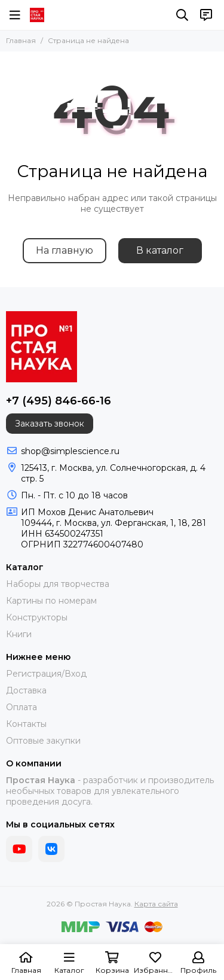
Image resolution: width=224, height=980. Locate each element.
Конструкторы (37, 617)
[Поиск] (182, 15)
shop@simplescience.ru (70, 451)
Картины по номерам (51, 601)
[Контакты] (206, 15)
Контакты (26, 724)
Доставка (26, 690)
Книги (19, 634)
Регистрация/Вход (46, 674)
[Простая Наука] (37, 15)
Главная (21, 40)
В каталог (160, 250)
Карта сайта (156, 904)
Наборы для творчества (58, 584)
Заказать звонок (50, 424)
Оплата (22, 707)
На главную (65, 250)
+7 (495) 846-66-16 (59, 401)
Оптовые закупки (43, 741)
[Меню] (15, 15)
